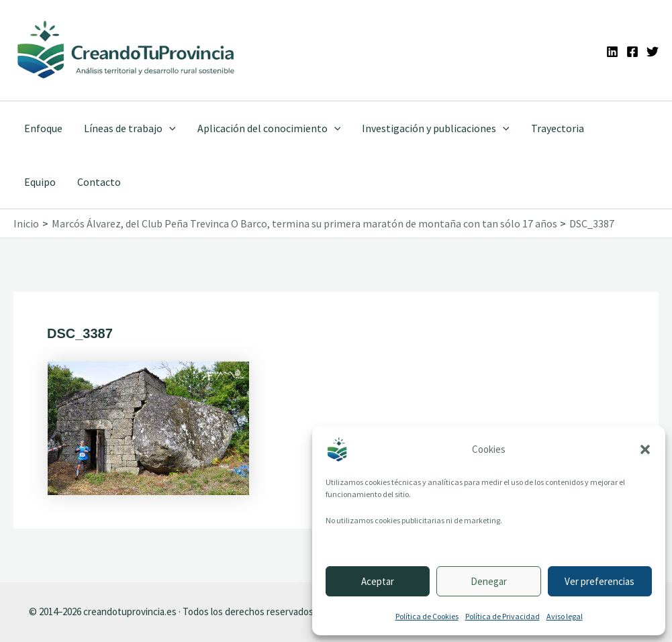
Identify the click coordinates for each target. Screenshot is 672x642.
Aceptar (378, 581)
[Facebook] (632, 52)
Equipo (40, 182)
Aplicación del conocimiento (269, 128)
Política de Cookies (427, 616)
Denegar (489, 581)
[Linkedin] (612, 52)
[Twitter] (653, 52)
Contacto (99, 182)
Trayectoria (558, 128)
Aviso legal (565, 616)
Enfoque (43, 128)
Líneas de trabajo (130, 128)
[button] (645, 449)
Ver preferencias (599, 581)
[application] (169, 128)
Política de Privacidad (502, 616)
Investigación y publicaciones (436, 128)
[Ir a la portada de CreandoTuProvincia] (127, 50)
